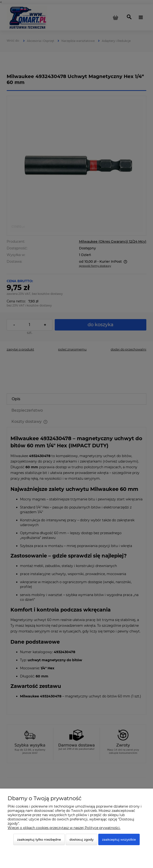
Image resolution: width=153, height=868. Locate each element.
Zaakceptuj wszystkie (119, 839)
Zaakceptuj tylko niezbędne (39, 839)
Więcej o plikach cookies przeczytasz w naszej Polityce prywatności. (64, 828)
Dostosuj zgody (81, 839)
